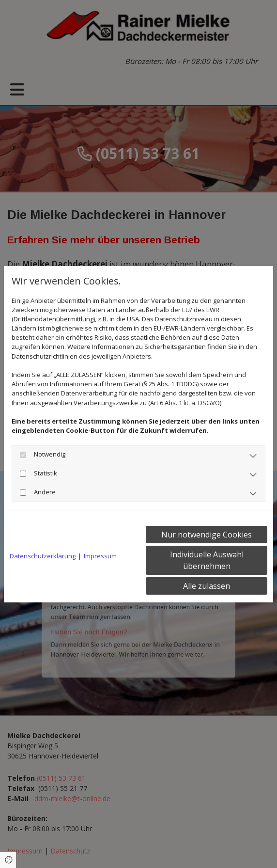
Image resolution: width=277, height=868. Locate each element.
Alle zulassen (207, 586)
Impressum (100, 556)
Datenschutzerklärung (43, 556)
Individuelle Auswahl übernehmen (207, 560)
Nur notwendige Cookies (207, 535)
